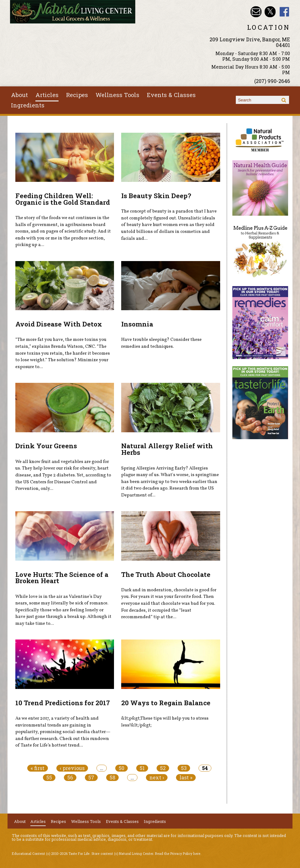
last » (186, 778)
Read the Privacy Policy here (178, 854)
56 (70, 778)
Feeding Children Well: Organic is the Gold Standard (63, 199)
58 (112, 778)
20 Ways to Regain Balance (166, 703)
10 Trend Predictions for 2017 (63, 703)
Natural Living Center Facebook (284, 12)
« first (38, 768)
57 (91, 778)
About (19, 95)
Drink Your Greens (46, 446)
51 (142, 768)
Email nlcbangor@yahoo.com (256, 12)
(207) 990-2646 (272, 81)
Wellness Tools (117, 95)
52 (163, 768)
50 (122, 768)
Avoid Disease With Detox (59, 324)
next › (157, 778)
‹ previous (72, 768)
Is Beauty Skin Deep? (156, 196)
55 (49, 778)
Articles (47, 95)
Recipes (77, 95)
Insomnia (137, 324)
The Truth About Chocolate (166, 574)
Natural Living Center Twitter (270, 12)
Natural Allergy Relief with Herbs (167, 449)
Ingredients (28, 105)
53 (184, 768)
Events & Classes (171, 95)
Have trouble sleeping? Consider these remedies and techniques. (161, 343)
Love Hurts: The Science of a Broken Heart (62, 578)
